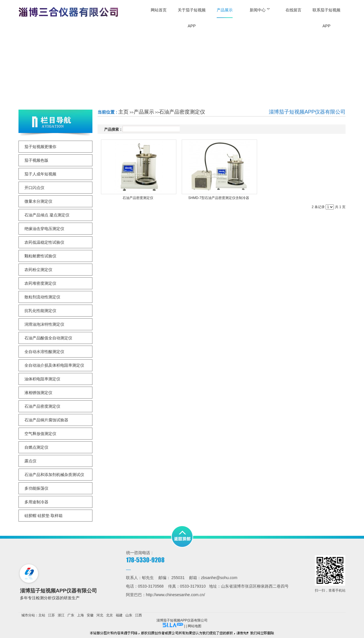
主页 (123, 112)
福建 (119, 615)
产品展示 (144, 112)
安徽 (90, 615)
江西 (138, 615)
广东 (71, 615)
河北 (100, 615)
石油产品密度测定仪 (182, 112)
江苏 (51, 615)
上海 (80, 615)
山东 (129, 615)
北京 (109, 615)
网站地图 (195, 626)
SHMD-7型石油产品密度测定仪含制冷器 (219, 198)
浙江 (61, 615)
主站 (42, 615)
